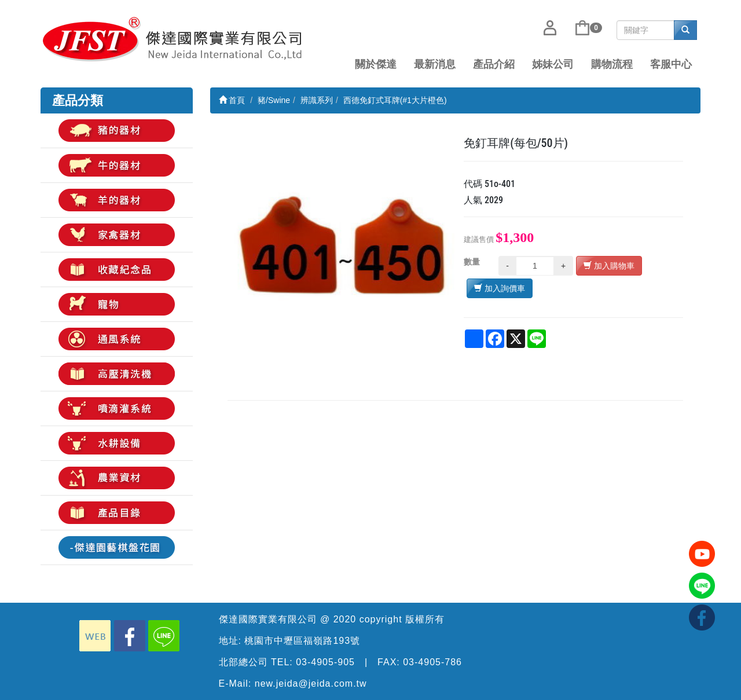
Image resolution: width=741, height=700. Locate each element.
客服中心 (671, 64)
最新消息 (435, 64)
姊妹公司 (553, 64)
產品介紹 (494, 64)
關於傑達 (376, 64)
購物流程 (612, 64)
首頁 (232, 100)
